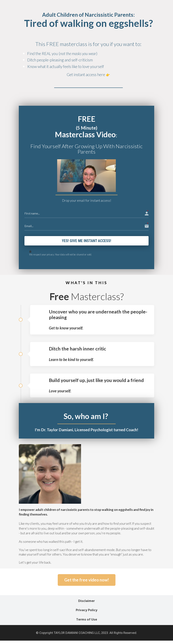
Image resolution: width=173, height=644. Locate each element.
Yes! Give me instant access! (86, 241)
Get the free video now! (87, 581)
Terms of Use (87, 620)
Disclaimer (86, 602)
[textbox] (88, 48)
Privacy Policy (87, 611)
